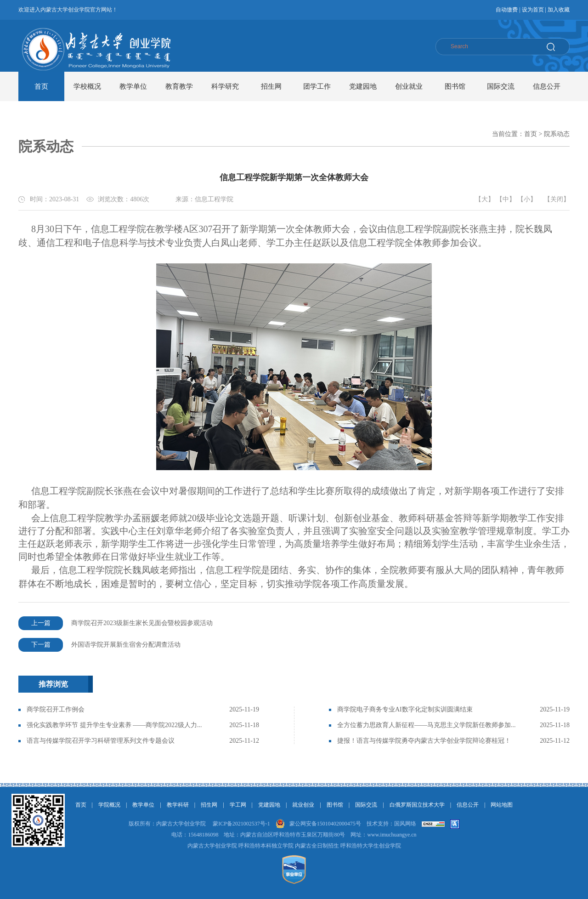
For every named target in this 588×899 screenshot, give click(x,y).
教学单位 (133, 86)
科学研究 (225, 86)
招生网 (271, 86)
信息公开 (547, 86)
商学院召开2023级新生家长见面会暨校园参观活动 (116, 623)
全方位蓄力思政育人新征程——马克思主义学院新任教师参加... (427, 725)
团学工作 (317, 86)
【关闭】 (557, 199)
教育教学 (179, 86)
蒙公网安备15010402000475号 (325, 824)
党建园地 (363, 86)
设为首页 (533, 10)
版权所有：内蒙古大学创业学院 (167, 824)
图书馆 (455, 86)
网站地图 (502, 805)
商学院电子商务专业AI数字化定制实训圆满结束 (405, 709)
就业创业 (303, 805)
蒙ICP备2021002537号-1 (241, 824)
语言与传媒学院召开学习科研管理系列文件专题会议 (101, 741)
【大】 (485, 199)
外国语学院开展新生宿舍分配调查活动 (99, 645)
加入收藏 (559, 10)
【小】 (527, 199)
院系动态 (557, 134)
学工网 (238, 805)
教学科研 (178, 805)
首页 (41, 86)
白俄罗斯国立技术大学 (417, 805)
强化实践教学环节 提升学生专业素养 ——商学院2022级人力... (114, 725)
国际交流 (501, 86)
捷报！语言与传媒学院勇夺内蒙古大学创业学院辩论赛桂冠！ (424, 741)
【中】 (506, 199)
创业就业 (409, 86)
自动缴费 (507, 10)
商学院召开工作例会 (56, 709)
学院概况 (109, 805)
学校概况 (87, 86)
